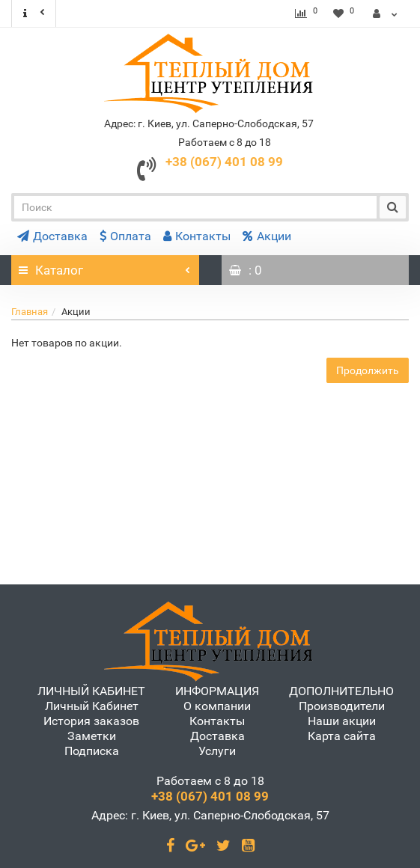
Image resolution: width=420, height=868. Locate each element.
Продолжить (368, 370)
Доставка (52, 236)
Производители (342, 706)
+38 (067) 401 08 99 (224, 162)
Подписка (92, 751)
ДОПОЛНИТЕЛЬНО (341, 691)
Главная (30, 312)
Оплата (125, 236)
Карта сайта (342, 736)
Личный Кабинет (92, 706)
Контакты (197, 236)
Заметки (92, 736)
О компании (217, 706)
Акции (267, 236)
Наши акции (342, 721)
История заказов (91, 721)
